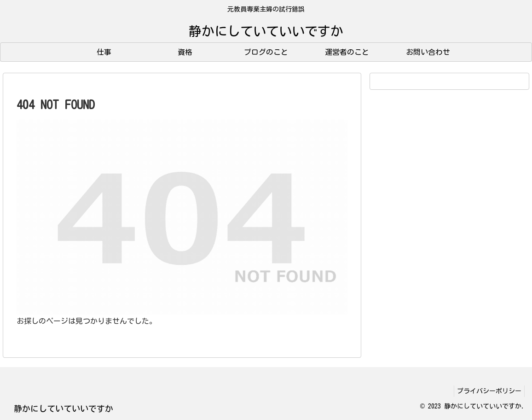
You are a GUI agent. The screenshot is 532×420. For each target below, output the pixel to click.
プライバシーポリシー (487, 391)
